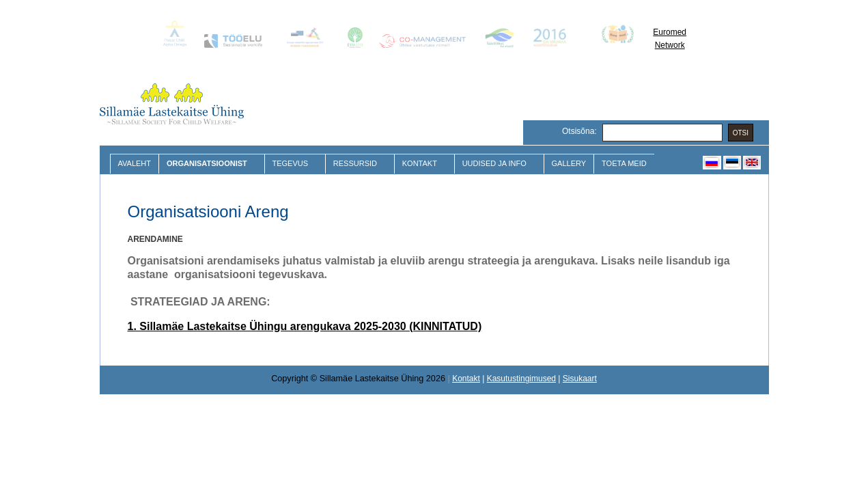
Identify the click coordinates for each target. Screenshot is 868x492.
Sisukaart (580, 379)
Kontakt (421, 164)
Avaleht (135, 163)
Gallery (569, 163)
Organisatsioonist (208, 164)
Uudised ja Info (496, 164)
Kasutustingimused (521, 379)
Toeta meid (624, 163)
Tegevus (292, 164)
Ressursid (357, 164)
